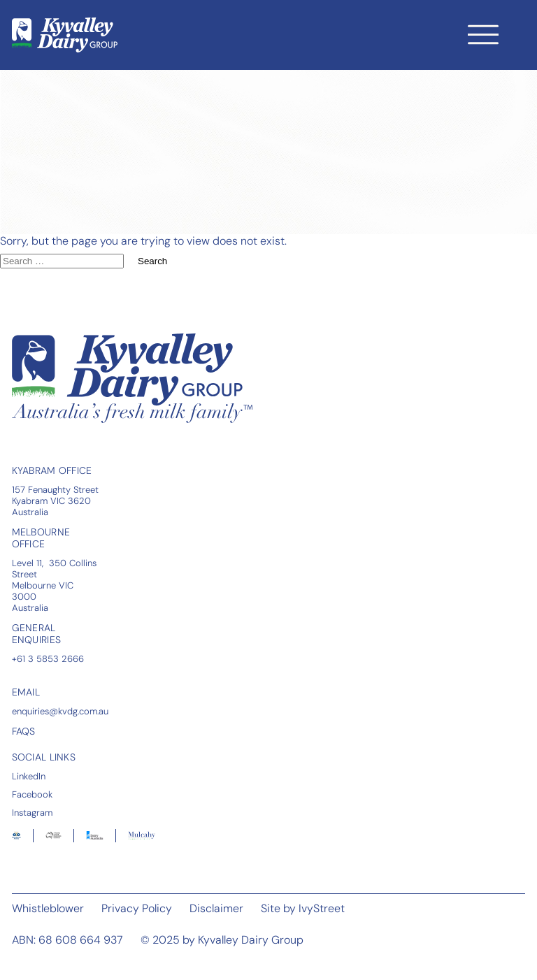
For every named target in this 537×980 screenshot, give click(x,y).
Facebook (32, 794)
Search (152, 261)
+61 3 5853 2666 (48, 658)
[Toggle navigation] (483, 35)
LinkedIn (29, 776)
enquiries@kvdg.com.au (60, 711)
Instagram (32, 812)
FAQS (24, 732)
